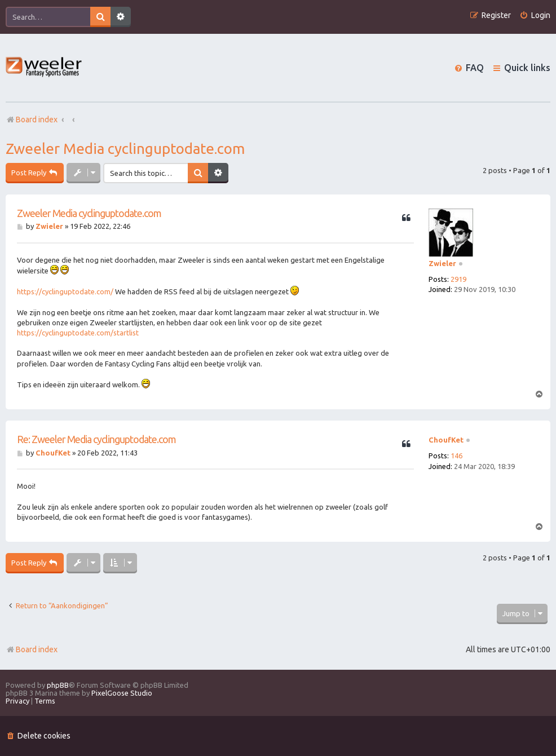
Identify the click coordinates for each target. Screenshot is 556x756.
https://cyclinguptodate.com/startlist (78, 333)
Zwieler (442, 263)
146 (456, 456)
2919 (458, 279)
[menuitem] (535, 16)
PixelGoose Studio (122, 693)
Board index (32, 649)
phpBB (58, 685)
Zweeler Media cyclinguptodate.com (125, 149)
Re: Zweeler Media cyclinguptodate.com (96, 439)
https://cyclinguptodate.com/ (65, 291)
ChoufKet (446, 440)
